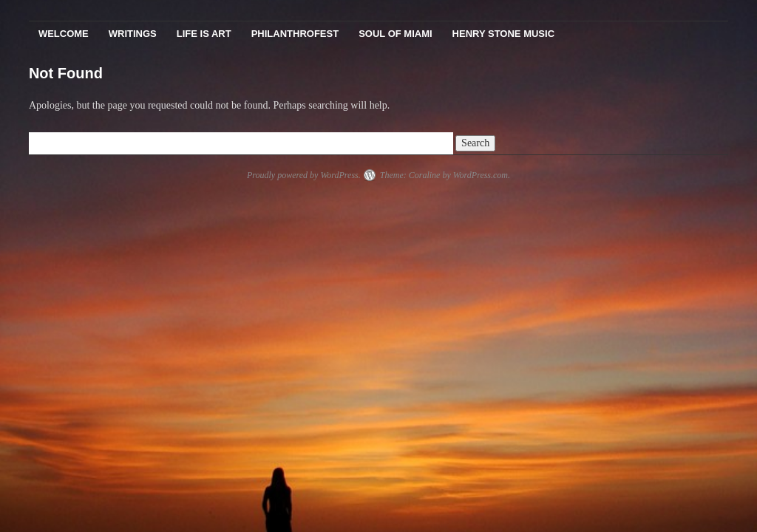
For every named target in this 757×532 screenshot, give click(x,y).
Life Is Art (204, 34)
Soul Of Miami (395, 34)
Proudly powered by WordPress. (304, 175)
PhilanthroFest (295, 34)
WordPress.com (481, 175)
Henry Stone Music (503, 34)
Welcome (64, 34)
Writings (133, 34)
